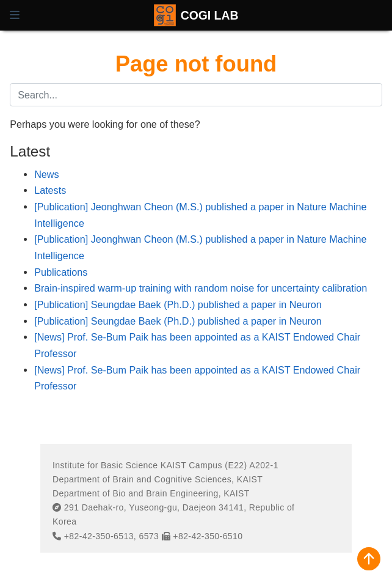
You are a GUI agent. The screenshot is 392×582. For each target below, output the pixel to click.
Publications (61, 272)
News (46, 174)
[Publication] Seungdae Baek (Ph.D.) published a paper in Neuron (178, 304)
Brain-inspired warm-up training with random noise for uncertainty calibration (201, 288)
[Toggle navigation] (15, 15)
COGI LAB (210, 15)
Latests (50, 190)
